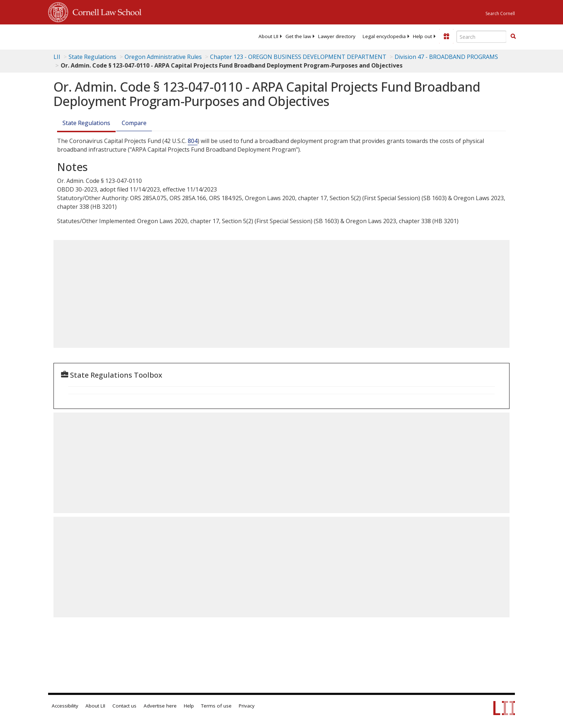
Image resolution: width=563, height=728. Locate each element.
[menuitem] (268, 36)
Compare (134, 123)
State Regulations (92, 57)
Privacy (247, 706)
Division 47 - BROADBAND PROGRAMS (446, 57)
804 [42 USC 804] (193, 141)
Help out (422, 36)
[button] (513, 36)
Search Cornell (500, 13)
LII (57, 57)
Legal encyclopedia (384, 36)
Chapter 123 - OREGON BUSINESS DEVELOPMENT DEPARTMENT (298, 57)
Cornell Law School (105, 11)
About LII (268, 36)
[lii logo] (129, 36)
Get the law (298, 36)
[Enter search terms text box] (481, 37)
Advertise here (160, 706)
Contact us (124, 706)
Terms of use (216, 706)
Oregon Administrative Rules (163, 57)
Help (189, 706)
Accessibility (65, 706)
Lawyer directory (337, 36)
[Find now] (513, 37)
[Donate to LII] (446, 36)
